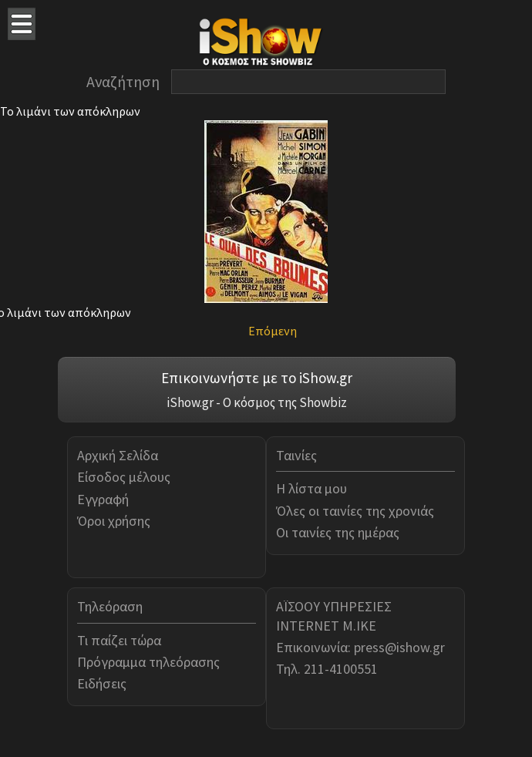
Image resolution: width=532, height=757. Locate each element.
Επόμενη (273, 331)
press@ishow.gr (399, 647)
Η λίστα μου (311, 488)
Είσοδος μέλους (124, 477)
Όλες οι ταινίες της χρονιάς (355, 511)
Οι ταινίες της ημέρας (338, 532)
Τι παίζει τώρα (119, 640)
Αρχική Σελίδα (118, 455)
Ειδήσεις (102, 683)
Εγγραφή (103, 499)
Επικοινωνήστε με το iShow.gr (257, 378)
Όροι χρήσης (114, 521)
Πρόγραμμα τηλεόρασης (148, 662)
